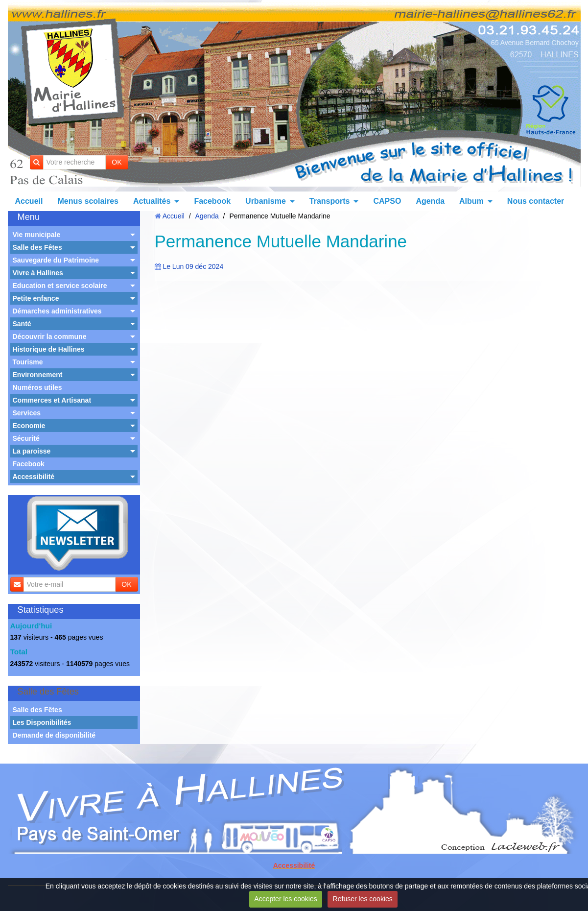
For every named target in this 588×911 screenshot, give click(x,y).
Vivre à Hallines (38, 273)
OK (117, 162)
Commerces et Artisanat (52, 400)
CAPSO (387, 201)
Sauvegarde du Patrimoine (56, 260)
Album (471, 201)
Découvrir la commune (50, 336)
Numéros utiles (37, 387)
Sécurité (26, 438)
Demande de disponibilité (54, 735)
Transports (330, 201)
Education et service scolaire (60, 286)
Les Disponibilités (42, 722)
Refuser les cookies (363, 899)
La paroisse (32, 451)
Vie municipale (37, 235)
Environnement (38, 375)
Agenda (430, 201)
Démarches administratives (57, 311)
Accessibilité (34, 477)
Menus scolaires (88, 201)
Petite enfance (36, 298)
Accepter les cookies (285, 899)
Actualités (152, 201)
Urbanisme (266, 201)
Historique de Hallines (49, 349)
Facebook (212, 201)
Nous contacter (536, 201)
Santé (22, 324)
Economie (29, 426)
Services (27, 413)
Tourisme (28, 362)
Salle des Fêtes (37, 247)
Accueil (29, 201)
